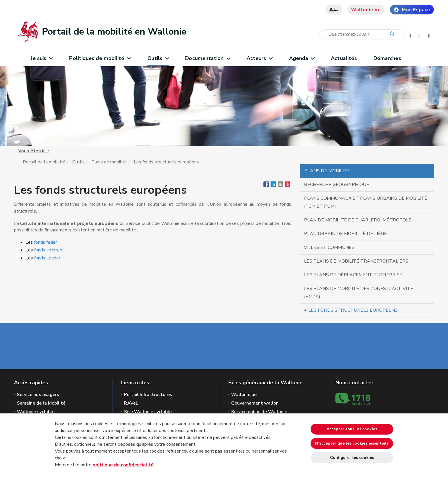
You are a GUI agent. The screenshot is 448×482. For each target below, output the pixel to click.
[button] (280, 185)
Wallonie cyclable (36, 412)
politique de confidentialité (123, 465)
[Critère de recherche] (362, 34)
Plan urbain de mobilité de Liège (345, 234)
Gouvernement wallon (255, 403)
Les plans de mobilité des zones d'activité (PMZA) (359, 293)
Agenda (302, 58)
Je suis (42, 58)
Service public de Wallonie (259, 412)
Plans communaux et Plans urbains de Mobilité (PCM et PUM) (366, 202)
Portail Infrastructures (148, 395)
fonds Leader (48, 258)
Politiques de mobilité (100, 58)
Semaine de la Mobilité (41, 403)
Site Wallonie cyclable (148, 412)
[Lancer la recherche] (393, 34)
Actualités (344, 58)
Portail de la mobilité (44, 162)
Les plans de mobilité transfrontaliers (356, 261)
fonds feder (45, 242)
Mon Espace (412, 10)
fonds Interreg (48, 250)
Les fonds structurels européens (353, 310)
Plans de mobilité (109, 162)
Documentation (208, 58)
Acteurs (260, 58)
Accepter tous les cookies (352, 429)
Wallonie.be (366, 10)
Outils (158, 58)
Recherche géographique (337, 185)
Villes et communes (329, 247)
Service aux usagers (38, 395)
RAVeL (131, 403)
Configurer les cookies (352, 458)
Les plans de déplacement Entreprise (353, 275)
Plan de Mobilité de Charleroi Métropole (358, 220)
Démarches (387, 58)
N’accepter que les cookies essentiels (352, 443)
